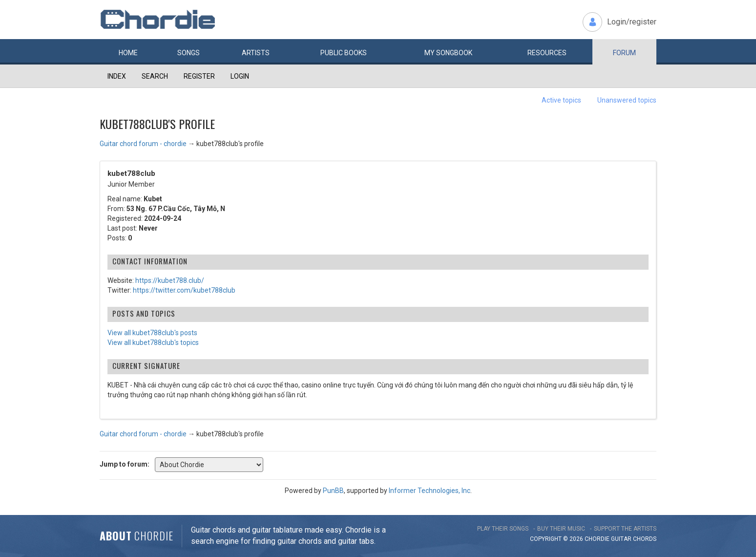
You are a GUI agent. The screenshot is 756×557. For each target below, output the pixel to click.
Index (117, 76)
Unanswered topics (627, 100)
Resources (547, 53)
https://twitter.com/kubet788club (184, 290)
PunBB (333, 491)
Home (128, 53)
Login (240, 76)
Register (199, 76)
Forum (624, 53)
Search (155, 76)
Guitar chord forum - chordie (143, 144)
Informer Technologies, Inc (430, 491)
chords (645, 539)
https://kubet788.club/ (170, 280)
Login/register (632, 22)
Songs (189, 53)
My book (448, 53)
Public (344, 53)
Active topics (561, 100)
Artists (256, 53)
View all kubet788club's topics (153, 343)
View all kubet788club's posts (152, 333)
